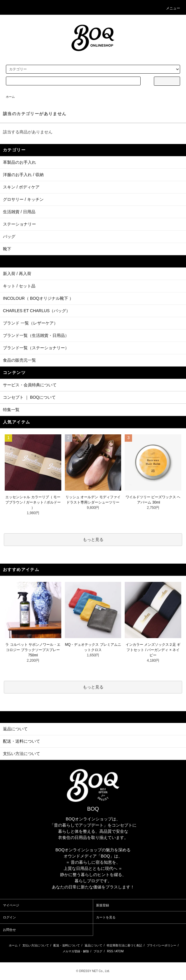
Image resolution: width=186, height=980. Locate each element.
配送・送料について (67, 945)
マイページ (11, 905)
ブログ (98, 951)
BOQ (93, 809)
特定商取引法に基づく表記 (124, 945)
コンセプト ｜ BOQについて (29, 397)
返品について (93, 945)
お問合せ (9, 930)
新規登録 (103, 905)
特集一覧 (11, 410)
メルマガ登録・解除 (76, 951)
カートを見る (106, 917)
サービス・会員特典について (30, 385)
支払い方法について (36, 945)
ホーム (10, 97)
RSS (110, 951)
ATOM (119, 951)
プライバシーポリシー (162, 945)
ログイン (9, 917)
